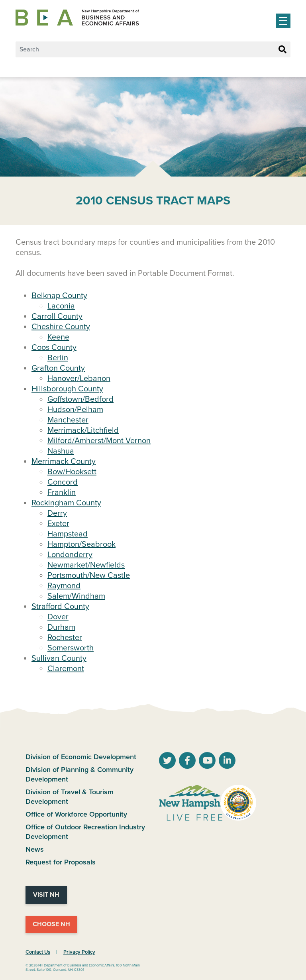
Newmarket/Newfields (86, 565)
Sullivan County (59, 658)
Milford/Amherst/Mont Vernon (99, 441)
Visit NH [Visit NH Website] (46, 895)
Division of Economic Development (81, 757)
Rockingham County (66, 503)
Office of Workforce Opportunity (76, 814)
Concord (63, 482)
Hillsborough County (67, 389)
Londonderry (70, 555)
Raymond (64, 586)
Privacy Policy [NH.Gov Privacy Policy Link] (79, 952)
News (35, 849)
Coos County (54, 348)
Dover (58, 617)
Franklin (62, 493)
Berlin (58, 358)
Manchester (68, 420)
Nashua (61, 451)
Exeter (58, 524)
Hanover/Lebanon (79, 379)
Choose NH (51, 924)
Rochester (65, 638)
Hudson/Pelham (75, 410)
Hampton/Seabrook (81, 544)
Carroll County (57, 316)
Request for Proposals (61, 862)
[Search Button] (282, 50)
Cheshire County (61, 327)
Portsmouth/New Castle (89, 575)
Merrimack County (64, 462)
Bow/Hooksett (72, 472)
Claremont (66, 669)
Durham (61, 627)
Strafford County (60, 607)
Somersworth (71, 648)
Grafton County (58, 368)
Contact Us (38, 952)
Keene (58, 337)
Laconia (61, 306)
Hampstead (68, 534)
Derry (57, 513)
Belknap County (59, 296)
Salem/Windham (76, 596)
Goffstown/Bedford (80, 399)
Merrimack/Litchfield (83, 430)
